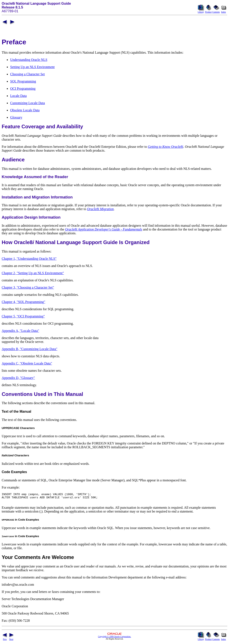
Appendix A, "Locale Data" (20, 331)
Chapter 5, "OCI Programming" (23, 316)
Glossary (16, 117)
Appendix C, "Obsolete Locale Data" (27, 363)
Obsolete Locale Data (25, 110)
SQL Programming (23, 81)
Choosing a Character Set (27, 74)
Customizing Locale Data (28, 103)
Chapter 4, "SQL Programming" (23, 302)
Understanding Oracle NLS (29, 60)
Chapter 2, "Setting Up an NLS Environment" (33, 273)
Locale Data (18, 96)
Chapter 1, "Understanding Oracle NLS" (29, 259)
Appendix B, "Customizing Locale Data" (29, 349)
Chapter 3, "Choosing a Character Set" (28, 287)
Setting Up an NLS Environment (32, 67)
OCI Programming (23, 89)
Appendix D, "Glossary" (18, 378)
